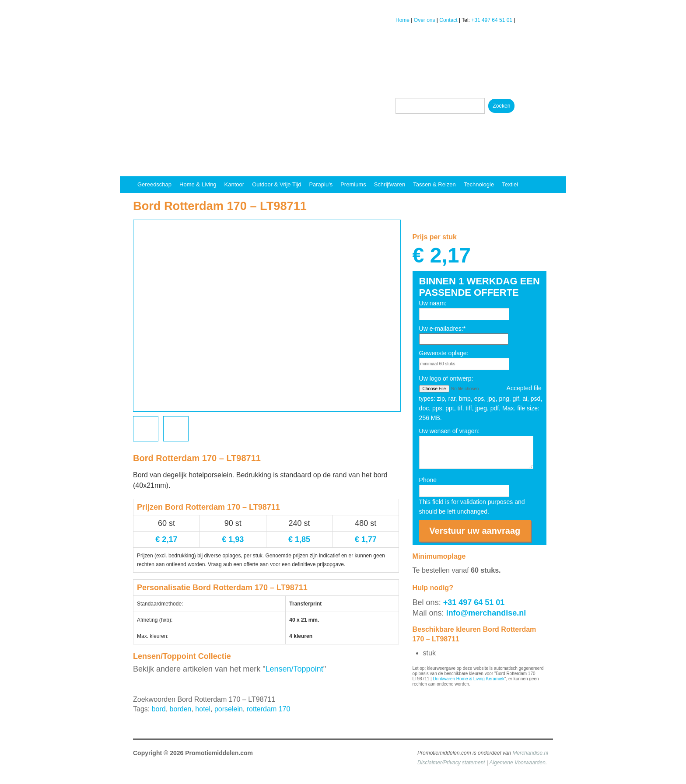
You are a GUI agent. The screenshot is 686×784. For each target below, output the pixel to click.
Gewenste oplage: (444, 353)
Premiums (353, 184)
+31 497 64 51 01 (492, 20)
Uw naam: (433, 303)
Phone (428, 480)
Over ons (425, 20)
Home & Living (198, 184)
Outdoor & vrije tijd (276, 184)
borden (181, 709)
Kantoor (234, 184)
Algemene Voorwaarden (518, 763)
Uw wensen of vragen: (450, 431)
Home (402, 20)
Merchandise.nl (530, 753)
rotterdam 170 (269, 709)
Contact (448, 20)
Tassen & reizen (434, 184)
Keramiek (495, 679)
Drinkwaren (444, 679)
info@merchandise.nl (486, 613)
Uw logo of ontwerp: (446, 378)
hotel (203, 709)
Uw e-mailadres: (443, 329)
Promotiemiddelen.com (219, 753)
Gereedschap (154, 184)
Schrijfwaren (390, 184)
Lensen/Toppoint (294, 669)
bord (159, 709)
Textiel (510, 184)
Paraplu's (321, 184)
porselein (229, 709)
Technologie (479, 184)
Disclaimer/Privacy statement (451, 763)
